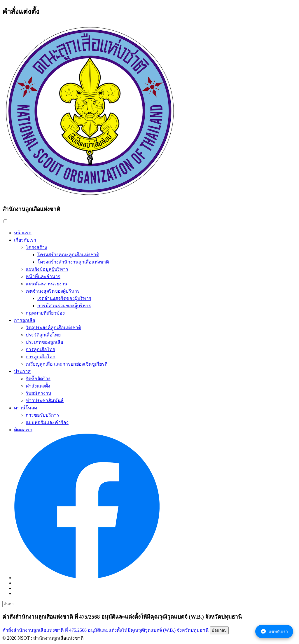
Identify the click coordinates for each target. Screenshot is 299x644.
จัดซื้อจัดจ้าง (38, 379)
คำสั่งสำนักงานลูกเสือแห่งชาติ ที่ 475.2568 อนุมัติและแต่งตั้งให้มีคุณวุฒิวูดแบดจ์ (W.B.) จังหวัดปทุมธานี (105, 630)
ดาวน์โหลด (26, 408)
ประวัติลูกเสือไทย (43, 335)
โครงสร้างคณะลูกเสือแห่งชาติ (68, 255)
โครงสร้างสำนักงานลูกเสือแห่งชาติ (73, 262)
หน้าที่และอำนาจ (43, 276)
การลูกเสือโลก (41, 357)
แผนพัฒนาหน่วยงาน (47, 284)
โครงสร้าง (36, 247)
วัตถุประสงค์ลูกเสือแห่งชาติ (53, 328)
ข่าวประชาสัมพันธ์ (45, 400)
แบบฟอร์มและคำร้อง (47, 422)
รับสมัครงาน (39, 393)
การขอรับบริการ (42, 415)
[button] (5, 221)
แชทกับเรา (274, 631)
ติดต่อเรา (23, 430)
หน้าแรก (23, 233)
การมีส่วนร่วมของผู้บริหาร (64, 306)
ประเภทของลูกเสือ (44, 342)
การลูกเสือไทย (40, 349)
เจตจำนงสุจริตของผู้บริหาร (53, 291)
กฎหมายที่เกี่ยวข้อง (45, 313)
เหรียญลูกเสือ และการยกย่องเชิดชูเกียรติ (67, 364)
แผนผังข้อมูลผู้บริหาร (47, 269)
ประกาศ (22, 371)
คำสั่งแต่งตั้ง (38, 386)
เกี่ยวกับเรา (25, 240)
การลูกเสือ (25, 320)
